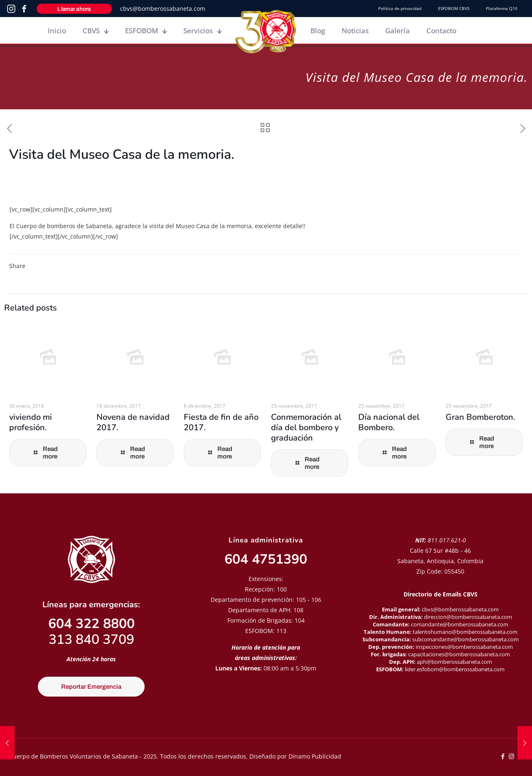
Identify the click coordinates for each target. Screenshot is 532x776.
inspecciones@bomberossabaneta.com (464, 647)
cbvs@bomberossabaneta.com (163, 9)
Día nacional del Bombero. (389, 422)
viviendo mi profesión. (31, 422)
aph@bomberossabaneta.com (454, 662)
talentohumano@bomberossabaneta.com (465, 632)
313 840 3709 (91, 639)
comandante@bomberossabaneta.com (460, 624)
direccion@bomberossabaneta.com (468, 617)
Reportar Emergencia (91, 687)
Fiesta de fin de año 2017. (221, 422)
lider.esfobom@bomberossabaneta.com (455, 669)
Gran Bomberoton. (480, 417)
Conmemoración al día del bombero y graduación (306, 427)
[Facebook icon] (503, 756)
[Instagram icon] (511, 756)
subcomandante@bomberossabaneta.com (465, 639)
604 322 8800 (91, 624)
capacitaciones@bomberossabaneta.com (459, 654)
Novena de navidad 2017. (133, 422)
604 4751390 (266, 559)
